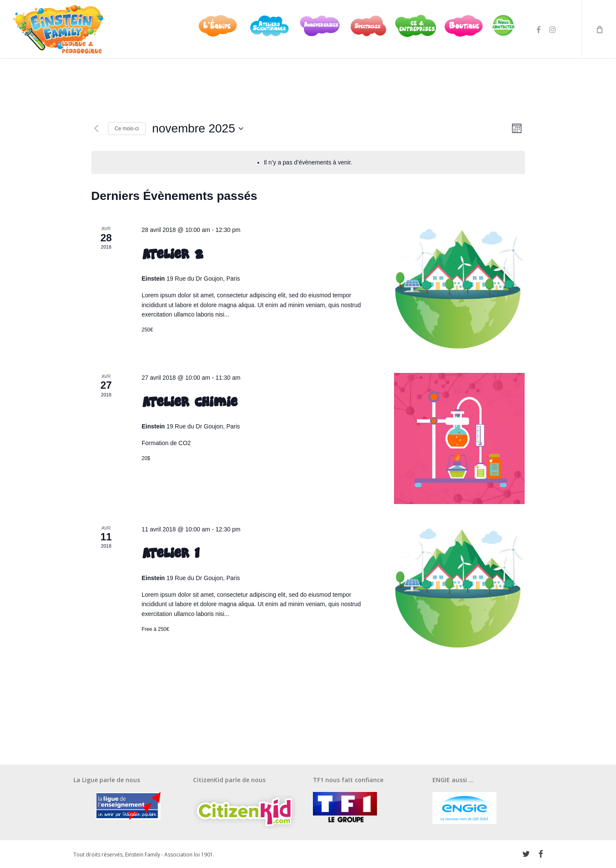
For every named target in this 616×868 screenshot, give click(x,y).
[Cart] (599, 31)
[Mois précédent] (96, 129)
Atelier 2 (172, 254)
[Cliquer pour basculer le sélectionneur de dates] (198, 129)
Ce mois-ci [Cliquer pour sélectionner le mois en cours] (127, 129)
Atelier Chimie (189, 402)
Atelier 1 (170, 553)
